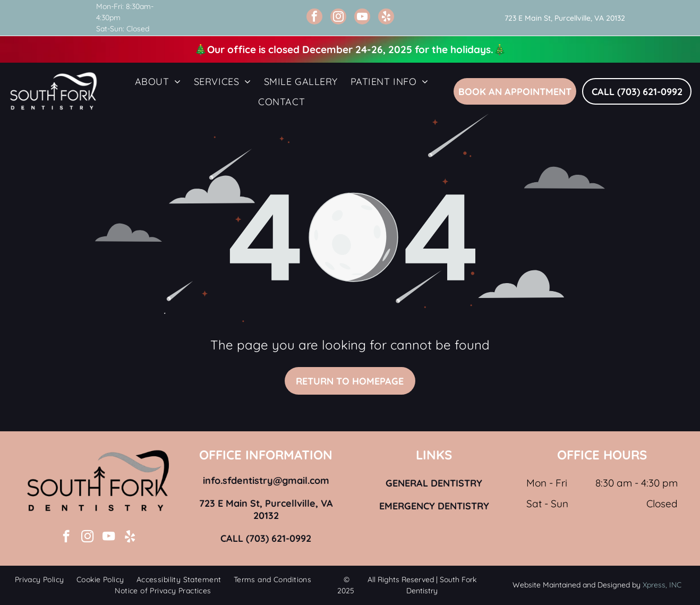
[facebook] (314, 18)
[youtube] (362, 18)
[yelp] (386, 18)
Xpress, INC (662, 585)
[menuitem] (158, 81)
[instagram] (338, 18)
